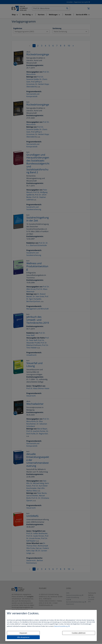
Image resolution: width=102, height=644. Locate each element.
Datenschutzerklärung (61, 626)
